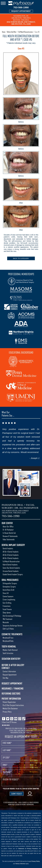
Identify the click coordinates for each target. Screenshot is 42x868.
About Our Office (8, 527)
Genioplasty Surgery (9, 587)
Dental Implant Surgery (13, 545)
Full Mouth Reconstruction (26, 32)
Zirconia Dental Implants (11, 571)
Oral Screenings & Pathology (12, 616)
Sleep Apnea (7, 613)
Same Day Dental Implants (11, 568)
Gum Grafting (7, 603)
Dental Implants (8, 548)
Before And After (12, 32)
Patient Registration (9, 702)
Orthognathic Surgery (10, 583)
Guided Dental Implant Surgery (13, 574)
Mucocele (6, 622)
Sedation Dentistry (11, 659)
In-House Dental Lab (9, 533)
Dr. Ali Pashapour (8, 530)
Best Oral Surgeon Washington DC (25, 490)
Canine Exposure (8, 596)
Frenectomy (7, 606)
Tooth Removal (9, 647)
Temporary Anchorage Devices (13, 626)
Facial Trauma (7, 609)
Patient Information (11, 699)
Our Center (7, 523)
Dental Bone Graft (9, 590)
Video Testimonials (9, 539)
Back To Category (21, 258)
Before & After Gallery (13, 665)
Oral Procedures (10, 580)
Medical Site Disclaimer (10, 708)
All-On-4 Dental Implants (11, 552)
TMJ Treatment (8, 619)
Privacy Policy (7, 712)
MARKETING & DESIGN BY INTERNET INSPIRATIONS (21, 805)
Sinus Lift (6, 593)
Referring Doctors (11, 694)
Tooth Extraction (8, 653)
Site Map (5, 678)
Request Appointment (10, 675)
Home (4, 32)
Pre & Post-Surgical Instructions (13, 705)
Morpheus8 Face (8, 638)
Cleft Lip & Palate (8, 629)
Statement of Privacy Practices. (28, 849)
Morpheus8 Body (8, 641)
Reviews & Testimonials (10, 536)
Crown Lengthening (9, 600)
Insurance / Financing (13, 689)
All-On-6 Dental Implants (11, 555)
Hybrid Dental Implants (10, 565)
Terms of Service (20, 864)
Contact (6, 668)
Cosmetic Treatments (12, 634)
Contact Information (9, 671)
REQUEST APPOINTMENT (21, 11)
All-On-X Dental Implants (11, 558)
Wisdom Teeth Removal (10, 650)
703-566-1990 (21, 7)
